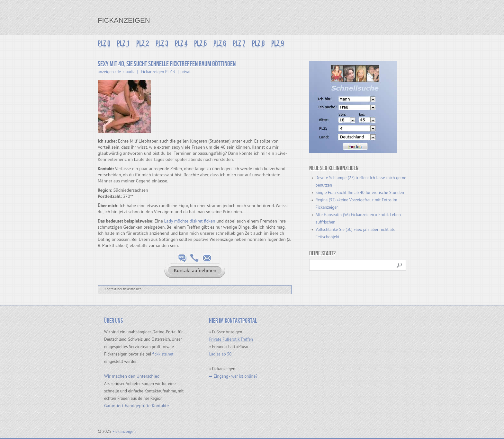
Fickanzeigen (124, 20)
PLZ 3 (162, 44)
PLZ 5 (201, 44)
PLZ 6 (220, 44)
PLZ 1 (123, 44)
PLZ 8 (258, 44)
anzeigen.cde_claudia (117, 72)
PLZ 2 (143, 44)
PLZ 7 (239, 44)
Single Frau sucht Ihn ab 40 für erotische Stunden (360, 193)
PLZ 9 (278, 44)
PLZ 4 (181, 44)
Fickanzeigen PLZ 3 (158, 72)
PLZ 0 (104, 44)
